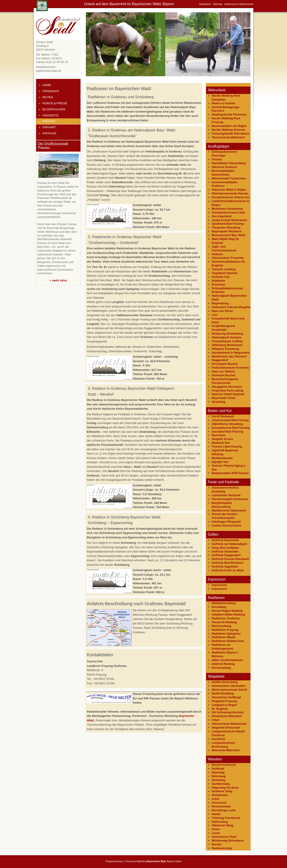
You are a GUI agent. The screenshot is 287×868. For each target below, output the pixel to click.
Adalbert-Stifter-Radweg (228, 615)
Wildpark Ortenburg (225, 349)
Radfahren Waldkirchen (228, 641)
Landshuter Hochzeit (226, 495)
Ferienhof (51, 91)
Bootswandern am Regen (229, 126)
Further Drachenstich (226, 525)
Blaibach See (221, 443)
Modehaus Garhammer (227, 209)
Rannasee (219, 435)
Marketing (141, 861)
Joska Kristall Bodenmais (229, 220)
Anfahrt (49, 127)
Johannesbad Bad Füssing (230, 420)
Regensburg (220, 303)
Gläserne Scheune (224, 167)
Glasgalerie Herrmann (227, 387)
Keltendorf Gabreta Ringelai (231, 307)
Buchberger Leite (224, 810)
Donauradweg (221, 668)
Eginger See (220, 462)
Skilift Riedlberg (223, 693)
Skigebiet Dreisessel (226, 728)
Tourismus (131, 861)
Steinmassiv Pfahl (224, 837)
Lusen (216, 833)
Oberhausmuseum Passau (230, 193)
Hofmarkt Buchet (223, 375)
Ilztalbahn (218, 281)
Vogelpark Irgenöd (224, 273)
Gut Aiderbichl (222, 216)
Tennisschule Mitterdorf (228, 137)
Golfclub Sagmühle (225, 567)
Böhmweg (219, 776)
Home (47, 85)
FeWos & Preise (55, 103)
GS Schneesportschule (228, 712)
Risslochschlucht (224, 765)
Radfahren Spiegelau (226, 634)
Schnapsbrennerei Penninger (224, 154)
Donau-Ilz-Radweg (224, 622)
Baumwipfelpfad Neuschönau (223, 173)
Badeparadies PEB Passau (230, 473)
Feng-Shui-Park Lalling (228, 390)
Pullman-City (221, 277)
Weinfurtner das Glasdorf (229, 356)
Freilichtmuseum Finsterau (230, 368)
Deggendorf (220, 360)
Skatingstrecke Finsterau (229, 114)
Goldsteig (218, 780)
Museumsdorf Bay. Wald (228, 235)
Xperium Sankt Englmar (228, 394)
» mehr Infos (58, 280)
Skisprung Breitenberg (227, 334)
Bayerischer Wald (157, 861)
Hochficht (218, 739)
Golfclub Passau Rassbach (230, 559)
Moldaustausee (222, 458)
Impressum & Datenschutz (239, 4)
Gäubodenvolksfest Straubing (225, 489)
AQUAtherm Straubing (227, 424)
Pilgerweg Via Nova (225, 788)
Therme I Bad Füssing (227, 447)
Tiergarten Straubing (226, 227)
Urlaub (178, 861)
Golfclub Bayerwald (225, 540)
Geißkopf (218, 769)
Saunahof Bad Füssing (227, 432)
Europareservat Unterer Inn (230, 197)
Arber (216, 720)
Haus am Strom (222, 311)
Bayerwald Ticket (224, 398)
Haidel (216, 814)
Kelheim (217, 254)
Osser (216, 829)
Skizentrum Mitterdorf (227, 716)
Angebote (50, 115)
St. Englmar (220, 709)
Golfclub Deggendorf (226, 555)
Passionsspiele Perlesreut (230, 499)
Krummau (219, 284)
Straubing (219, 402)
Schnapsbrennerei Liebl (228, 212)
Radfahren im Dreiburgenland (222, 647)
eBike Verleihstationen (227, 660)
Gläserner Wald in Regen (229, 190)
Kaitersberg (220, 822)
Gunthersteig (221, 784)
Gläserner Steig (222, 825)
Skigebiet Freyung (224, 701)
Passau (217, 159)
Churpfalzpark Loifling (227, 341)
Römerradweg (221, 626)
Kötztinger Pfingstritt (226, 522)
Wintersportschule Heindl (229, 690)
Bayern (171, 861)
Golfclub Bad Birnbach (227, 563)
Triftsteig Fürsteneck (226, 818)
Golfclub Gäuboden (225, 551)
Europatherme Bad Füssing (231, 428)
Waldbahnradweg (224, 603)
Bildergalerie (54, 109)
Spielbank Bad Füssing (228, 224)
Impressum (219, 585)
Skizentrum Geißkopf (226, 697)
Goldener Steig (222, 791)
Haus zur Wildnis (223, 371)
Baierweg (218, 772)
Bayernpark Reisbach (227, 231)
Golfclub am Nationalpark (229, 544)
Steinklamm (220, 795)
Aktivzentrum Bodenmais (229, 724)
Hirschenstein (221, 806)
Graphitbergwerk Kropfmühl (223, 328)
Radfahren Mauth (224, 637)
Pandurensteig (222, 848)
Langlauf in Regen (224, 705)
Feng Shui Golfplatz (225, 548)
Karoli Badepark (223, 416)
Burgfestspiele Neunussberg (222, 505)
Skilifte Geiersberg (225, 682)
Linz (215, 315)
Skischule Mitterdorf (226, 750)
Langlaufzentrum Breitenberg (223, 745)
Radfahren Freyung (225, 630)
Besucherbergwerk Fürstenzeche (225, 381)
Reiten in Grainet (223, 103)
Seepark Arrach (222, 439)
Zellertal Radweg (223, 664)
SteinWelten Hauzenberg (229, 163)
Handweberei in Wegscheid (230, 353)
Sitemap (218, 4)
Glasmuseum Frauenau (228, 258)
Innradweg (219, 607)
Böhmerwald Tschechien (229, 178)
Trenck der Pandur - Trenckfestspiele (225, 516)
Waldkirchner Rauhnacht (229, 510)
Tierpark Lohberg (224, 269)
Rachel (216, 844)
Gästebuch (205, 4)
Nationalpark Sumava (226, 337)
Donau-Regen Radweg (227, 611)
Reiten (48, 97)
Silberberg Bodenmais (227, 345)
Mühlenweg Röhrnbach (228, 841)
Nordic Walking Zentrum (228, 130)
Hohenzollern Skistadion (229, 686)
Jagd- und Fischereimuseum (224, 248)
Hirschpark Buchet (225, 364)
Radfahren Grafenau (226, 618)
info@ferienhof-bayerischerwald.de (48, 69)
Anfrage (49, 133)
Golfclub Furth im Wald (228, 570)
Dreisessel (219, 803)
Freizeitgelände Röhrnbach (230, 134)
